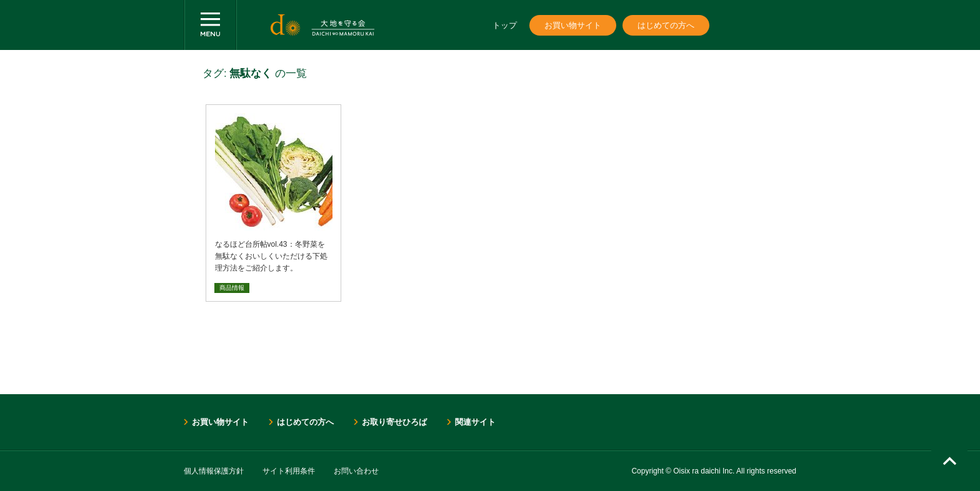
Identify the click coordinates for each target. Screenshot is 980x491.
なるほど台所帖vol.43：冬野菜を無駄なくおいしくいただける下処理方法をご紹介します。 (271, 256)
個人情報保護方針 (214, 471)
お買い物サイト (573, 25)
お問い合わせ (356, 471)
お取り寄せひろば (394, 422)
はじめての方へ (666, 25)
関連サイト (475, 422)
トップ (505, 25)
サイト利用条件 (289, 471)
